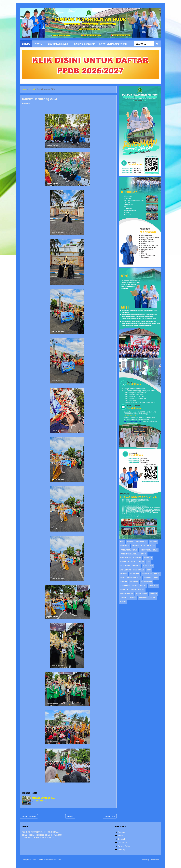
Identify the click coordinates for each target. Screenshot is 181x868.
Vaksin (133, 598)
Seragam (124, 590)
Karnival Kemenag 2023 (43, 798)
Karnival (27, 104)
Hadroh (135, 546)
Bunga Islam (142, 542)
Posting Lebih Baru (29, 816)
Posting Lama (110, 816)
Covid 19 (153, 542)
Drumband (125, 546)
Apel (122, 542)
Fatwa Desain (154, 860)
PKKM (122, 578)
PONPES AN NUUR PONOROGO (49, 860)
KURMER (141, 562)
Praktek (124, 582)
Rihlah (143, 586)
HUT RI (144, 554)
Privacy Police (124, 846)
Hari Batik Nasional (129, 550)
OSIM (149, 570)
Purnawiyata (146, 582)
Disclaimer (123, 843)
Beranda (70, 816)
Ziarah (153, 598)
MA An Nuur (125, 566)
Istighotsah (125, 558)
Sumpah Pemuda (137, 590)
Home (26, 44)
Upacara (124, 598)
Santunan (153, 586)
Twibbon (154, 594)
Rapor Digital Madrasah (113, 44)
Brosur (130, 542)
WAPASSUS (143, 598)
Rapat (135, 586)
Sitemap (122, 849)
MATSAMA (136, 566)
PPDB (156, 578)
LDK (149, 562)
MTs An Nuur (125, 570)
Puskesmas (125, 586)
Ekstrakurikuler (58, 44)
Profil (38, 44)
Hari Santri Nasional (129, 554)
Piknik (157, 574)
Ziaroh (123, 602)
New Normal (139, 570)
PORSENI (147, 578)
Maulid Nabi (148, 566)
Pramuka (134, 582)
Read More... (41, 801)
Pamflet (124, 574)
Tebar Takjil (142, 594)
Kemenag (148, 558)
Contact (121, 839)
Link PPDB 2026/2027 (85, 44)
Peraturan (147, 574)
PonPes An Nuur (134, 578)
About (121, 836)
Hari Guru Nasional (149, 550)
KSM (133, 562)
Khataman (124, 562)
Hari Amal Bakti (148, 546)
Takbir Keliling (127, 594)
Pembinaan (135, 574)
